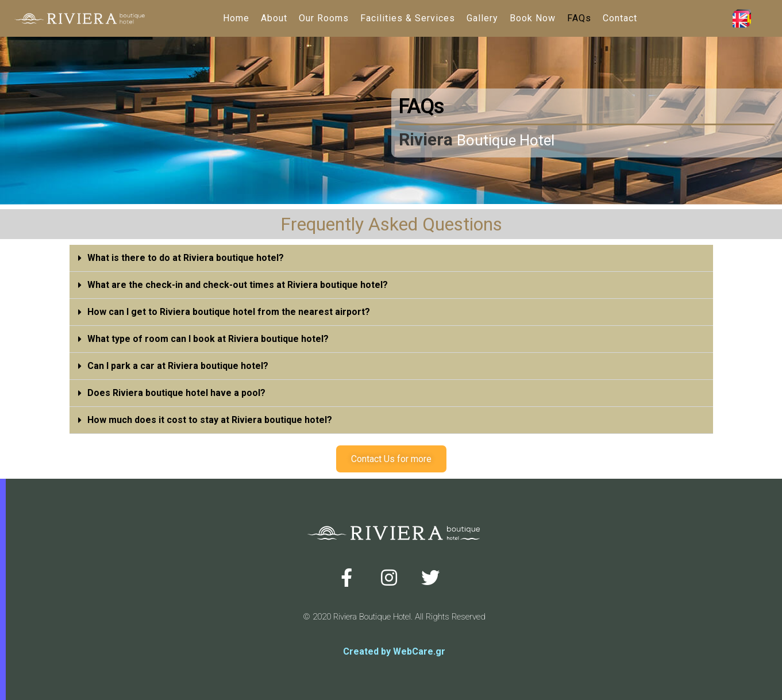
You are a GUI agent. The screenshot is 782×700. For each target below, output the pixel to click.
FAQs (579, 18)
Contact (620, 18)
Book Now (533, 18)
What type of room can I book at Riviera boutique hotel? (208, 339)
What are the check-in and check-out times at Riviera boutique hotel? (238, 285)
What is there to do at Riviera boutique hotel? (186, 258)
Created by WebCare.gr (394, 651)
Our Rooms (324, 18)
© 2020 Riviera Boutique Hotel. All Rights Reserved (394, 617)
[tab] (391, 258)
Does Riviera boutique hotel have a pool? (176, 393)
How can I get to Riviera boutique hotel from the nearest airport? (229, 312)
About (274, 18)
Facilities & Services (408, 18)
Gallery (482, 18)
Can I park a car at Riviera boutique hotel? (178, 366)
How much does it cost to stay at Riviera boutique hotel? (210, 420)
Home (236, 18)
